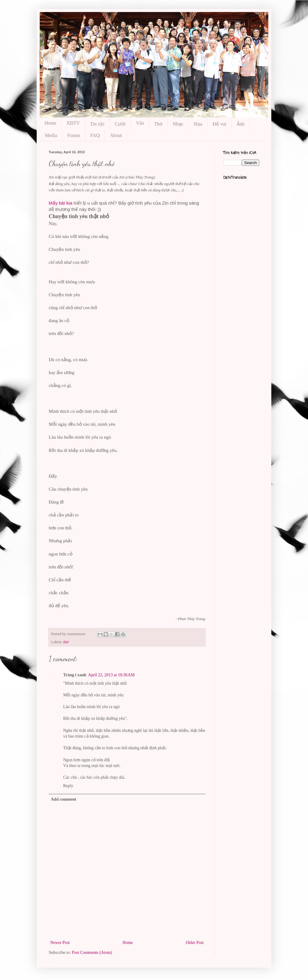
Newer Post (60, 943)
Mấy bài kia (60, 203)
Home (50, 123)
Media (51, 135)
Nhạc (178, 124)
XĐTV (73, 123)
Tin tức (97, 124)
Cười (120, 124)
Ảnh (241, 124)
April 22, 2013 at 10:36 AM (111, 675)
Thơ (159, 124)
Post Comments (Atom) (92, 953)
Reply (68, 786)
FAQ (95, 135)
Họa (198, 124)
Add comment (63, 799)
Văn (140, 123)
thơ (66, 642)
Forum (74, 135)
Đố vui (220, 124)
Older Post (195, 943)
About (116, 135)
